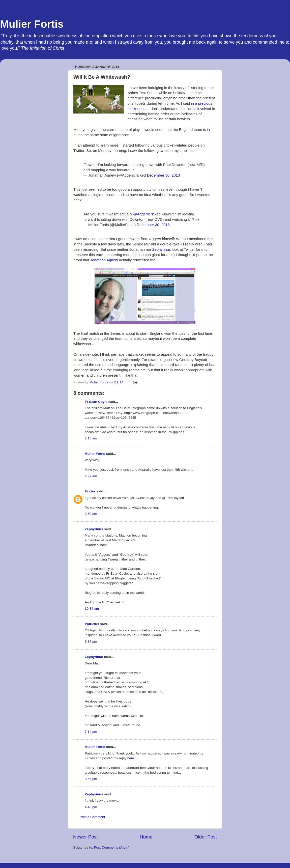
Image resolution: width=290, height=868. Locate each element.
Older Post (206, 837)
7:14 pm (91, 732)
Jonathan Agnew (104, 260)
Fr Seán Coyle (96, 402)
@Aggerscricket (146, 214)
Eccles (90, 491)
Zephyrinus (162, 249)
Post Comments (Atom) (112, 847)
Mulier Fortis (32, 24)
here (131, 758)
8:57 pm (91, 779)
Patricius (92, 624)
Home (146, 837)
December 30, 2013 (163, 175)
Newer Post (85, 837)
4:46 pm (91, 807)
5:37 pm (91, 642)
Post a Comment (92, 817)
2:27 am (91, 476)
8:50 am (91, 514)
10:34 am (92, 609)
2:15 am (91, 438)
